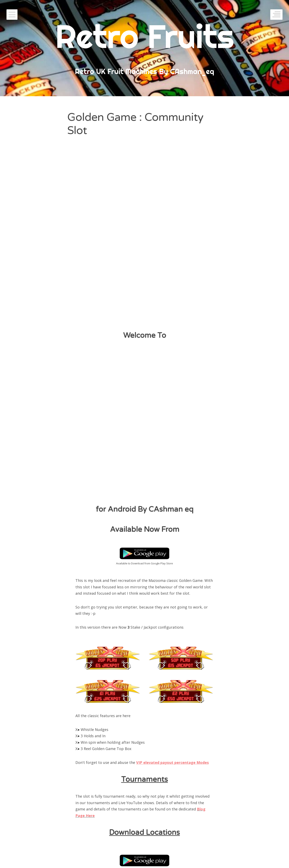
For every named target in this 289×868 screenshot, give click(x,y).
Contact (179, 816)
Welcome (144, 834)
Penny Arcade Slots (127, 816)
